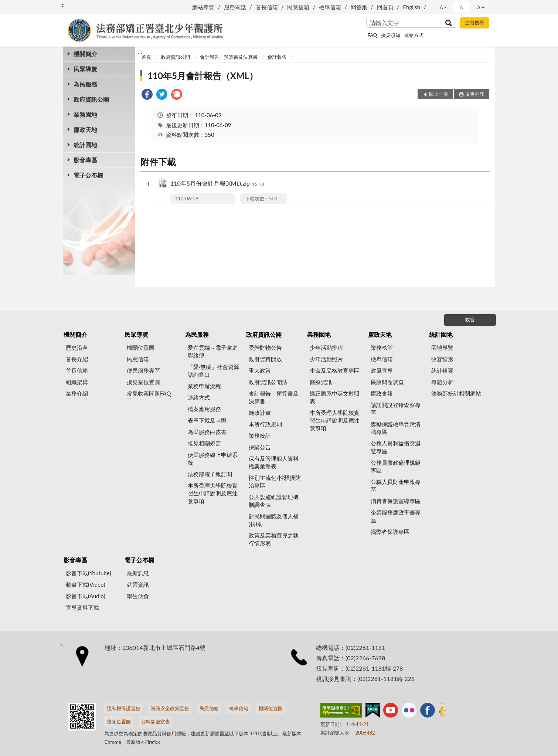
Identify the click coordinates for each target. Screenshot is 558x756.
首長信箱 (267, 7)
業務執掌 (382, 348)
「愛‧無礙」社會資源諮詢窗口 (213, 371)
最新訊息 (138, 573)
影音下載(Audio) (86, 596)
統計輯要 (442, 370)
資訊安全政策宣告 (170, 708)
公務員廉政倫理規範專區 (396, 466)
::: (62, 5)
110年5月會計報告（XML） (203, 76)
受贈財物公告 (265, 348)
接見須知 (391, 35)
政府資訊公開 (91, 99)
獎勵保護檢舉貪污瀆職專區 (396, 428)
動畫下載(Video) (86, 584)
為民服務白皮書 (207, 432)
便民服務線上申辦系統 (213, 459)
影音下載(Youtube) (89, 573)
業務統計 (260, 435)
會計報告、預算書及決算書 (229, 57)
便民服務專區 (143, 370)
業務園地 (85, 114)
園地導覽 (442, 348)
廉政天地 (85, 130)
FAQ (372, 35)
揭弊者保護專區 (390, 532)
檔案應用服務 (204, 409)
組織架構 (77, 382)
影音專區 (85, 160)
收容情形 (442, 359)
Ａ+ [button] (480, 7)
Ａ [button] (461, 7)
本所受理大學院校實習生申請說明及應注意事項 (213, 493)
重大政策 (260, 370)
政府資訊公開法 (268, 382)
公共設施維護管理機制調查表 (274, 501)
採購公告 (260, 447)
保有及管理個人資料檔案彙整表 (274, 462)
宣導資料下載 (82, 607)
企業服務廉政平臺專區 (396, 516)
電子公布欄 (88, 175)
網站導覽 (203, 7)
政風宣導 (382, 370)
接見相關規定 (204, 443)
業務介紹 (77, 393)
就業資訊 (138, 584)
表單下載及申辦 (207, 420)
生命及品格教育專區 (335, 370)
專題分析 (442, 382)
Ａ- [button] (443, 7)
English (412, 7)
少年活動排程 (326, 348)
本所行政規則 (265, 424)
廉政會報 (382, 393)
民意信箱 (298, 7)
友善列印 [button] (475, 94)
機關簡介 (85, 54)
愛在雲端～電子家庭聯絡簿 (213, 351)
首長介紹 (77, 359)
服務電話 (235, 7)
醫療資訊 (321, 382)
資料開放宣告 (156, 722)
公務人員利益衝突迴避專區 (396, 447)
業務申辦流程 (204, 386)
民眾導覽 (85, 69)
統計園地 (85, 145)
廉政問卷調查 (387, 382)
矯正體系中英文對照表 (335, 397)
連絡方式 (414, 35)
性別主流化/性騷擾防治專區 (275, 482)
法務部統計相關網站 (456, 393)
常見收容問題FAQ (149, 393)
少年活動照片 (326, 359)
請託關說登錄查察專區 (396, 409)
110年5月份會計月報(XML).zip (217, 184)
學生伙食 (138, 596)
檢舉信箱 (330, 7)
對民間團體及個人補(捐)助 (274, 520)
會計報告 (277, 57)
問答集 (359, 7)
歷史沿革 (77, 348)
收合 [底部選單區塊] (470, 319)
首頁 (146, 57)
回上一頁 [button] (439, 94)
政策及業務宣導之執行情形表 (274, 539)
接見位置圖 (119, 722)
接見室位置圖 (143, 382)
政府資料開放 (265, 359)
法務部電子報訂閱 (210, 474)
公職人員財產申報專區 (396, 486)
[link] (147, 95)
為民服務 (85, 84)
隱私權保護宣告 (124, 708)
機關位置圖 (141, 348)
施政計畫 (260, 413)
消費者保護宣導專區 (396, 501)
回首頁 (385, 7)
